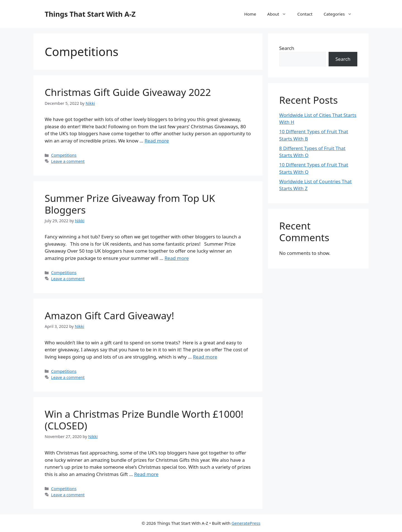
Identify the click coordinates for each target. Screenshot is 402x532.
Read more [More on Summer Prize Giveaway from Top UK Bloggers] (177, 258)
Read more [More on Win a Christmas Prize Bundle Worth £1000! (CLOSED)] (146, 474)
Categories (340, 14)
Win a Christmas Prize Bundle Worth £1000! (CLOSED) (144, 420)
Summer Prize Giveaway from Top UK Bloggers (130, 204)
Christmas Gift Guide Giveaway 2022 (128, 92)
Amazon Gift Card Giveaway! (109, 315)
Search (287, 48)
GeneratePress (246, 523)
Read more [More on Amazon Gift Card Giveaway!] (205, 357)
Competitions (64, 155)
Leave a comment (68, 161)
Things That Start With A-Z (90, 14)
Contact (305, 14)
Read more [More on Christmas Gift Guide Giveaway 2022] (157, 141)
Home (250, 14)
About (279, 14)
